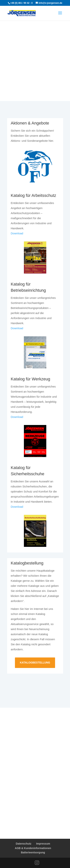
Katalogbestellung (35, 663)
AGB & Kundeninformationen (33, 848)
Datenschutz (24, 844)
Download (17, 233)
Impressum (43, 844)
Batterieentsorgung (33, 852)
